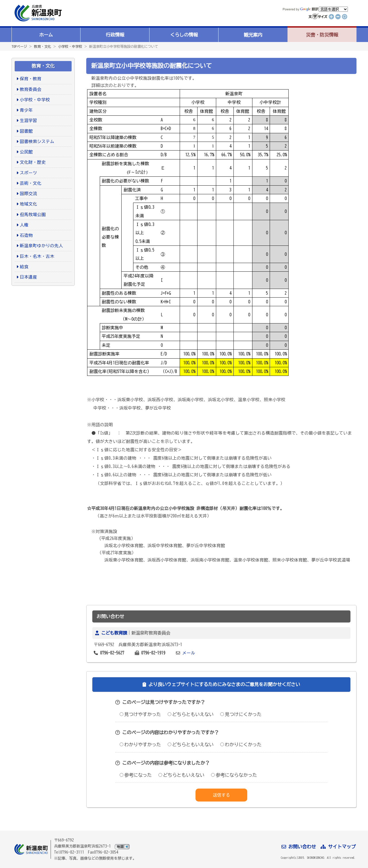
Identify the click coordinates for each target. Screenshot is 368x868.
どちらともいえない (191, 714)
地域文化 (28, 204)
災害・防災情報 (322, 35)
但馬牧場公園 (33, 215)
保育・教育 (31, 79)
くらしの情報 (184, 35)
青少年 (26, 110)
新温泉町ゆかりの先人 (41, 246)
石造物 (26, 235)
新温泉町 (37, 13)
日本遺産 (28, 277)
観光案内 (253, 35)
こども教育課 (114, 633)
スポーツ (28, 173)
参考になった (136, 775)
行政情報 (115, 35)
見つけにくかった (241, 714)
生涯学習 (28, 120)
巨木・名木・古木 (37, 256)
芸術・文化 (31, 183)
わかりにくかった (241, 745)
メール (189, 653)
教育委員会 (31, 89)
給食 (24, 267)
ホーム (46, 35)
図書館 (26, 131)
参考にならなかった (234, 775)
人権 (24, 225)
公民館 (26, 152)
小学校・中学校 (70, 46)
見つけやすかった (140, 714)
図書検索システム (37, 141)
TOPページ (19, 46)
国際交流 (28, 194)
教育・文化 (43, 46)
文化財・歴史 (33, 162)
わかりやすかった (140, 745)
